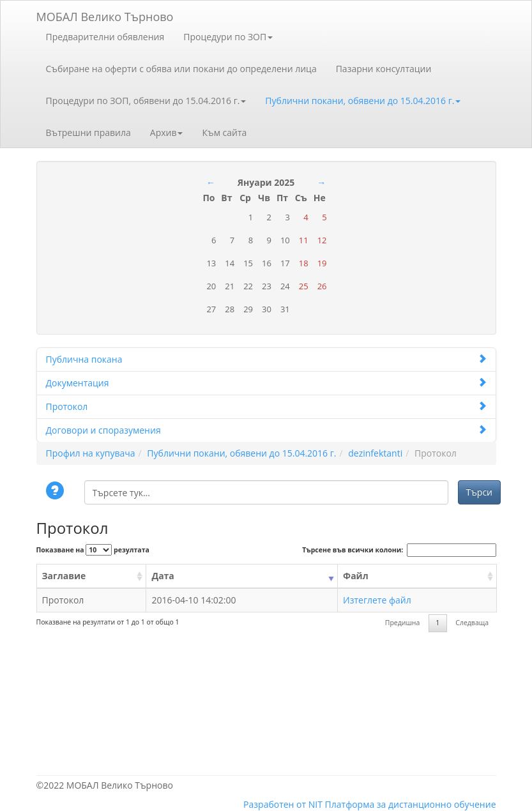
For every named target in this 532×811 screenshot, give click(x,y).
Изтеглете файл (377, 600)
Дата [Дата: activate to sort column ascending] (163, 576)
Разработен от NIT (283, 804)
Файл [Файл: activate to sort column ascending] (356, 576)
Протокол (266, 406)
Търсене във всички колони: (399, 550)
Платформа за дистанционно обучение (411, 804)
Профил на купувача (91, 453)
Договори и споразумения (266, 430)
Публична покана (266, 359)
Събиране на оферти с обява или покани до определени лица (181, 69)
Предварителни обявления (105, 37)
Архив (167, 133)
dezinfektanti (375, 453)
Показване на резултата (93, 550)
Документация (266, 383)
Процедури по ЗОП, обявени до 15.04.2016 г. (146, 101)
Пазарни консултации (384, 69)
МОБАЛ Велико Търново (105, 14)
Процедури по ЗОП (228, 37)
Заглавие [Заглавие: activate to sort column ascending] (64, 576)
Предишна (403, 623)
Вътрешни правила (88, 133)
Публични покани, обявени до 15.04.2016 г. (363, 101)
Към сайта (224, 133)
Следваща (472, 623)
